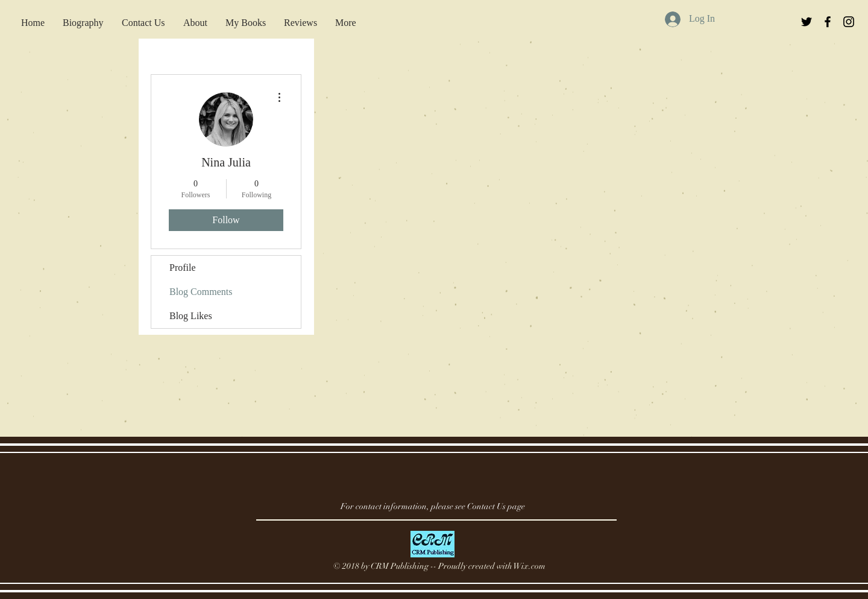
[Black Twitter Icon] (807, 22)
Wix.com (530, 566)
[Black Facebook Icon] (828, 22)
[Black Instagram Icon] (849, 22)
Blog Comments (201, 292)
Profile (183, 268)
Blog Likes (191, 316)
